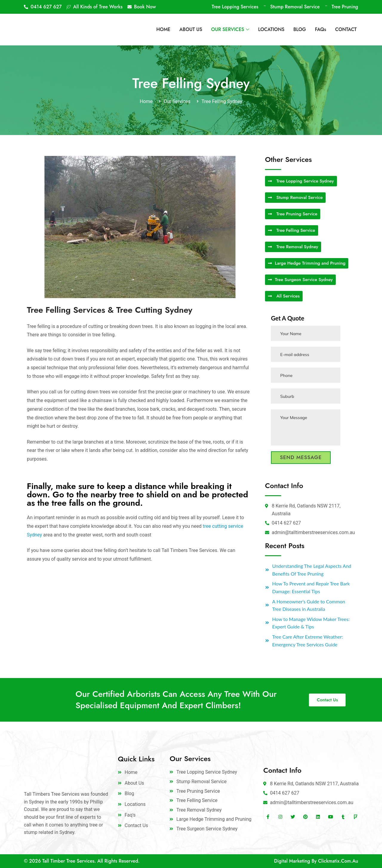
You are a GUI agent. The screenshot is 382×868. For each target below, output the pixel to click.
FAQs (321, 29)
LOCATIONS (271, 29)
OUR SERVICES (230, 29)
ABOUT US (191, 29)
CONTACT (346, 29)
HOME (163, 29)
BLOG (300, 29)
